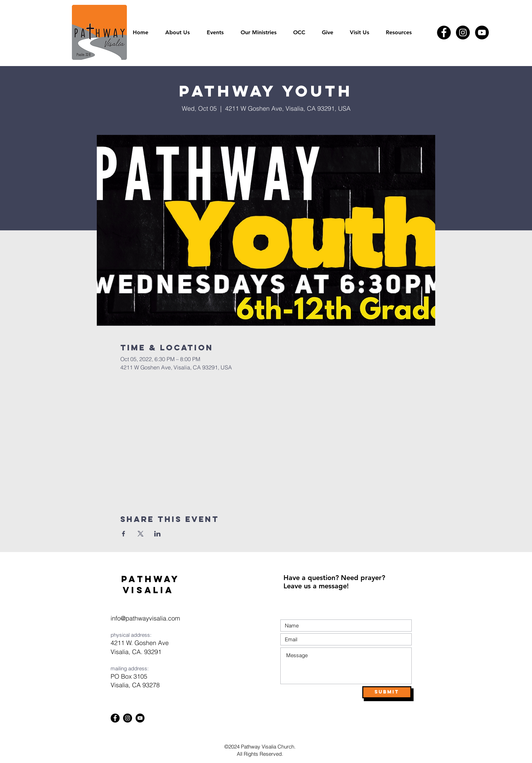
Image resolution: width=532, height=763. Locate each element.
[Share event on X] (141, 534)
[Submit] (387, 692)
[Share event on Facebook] (124, 534)
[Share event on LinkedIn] (157, 534)
